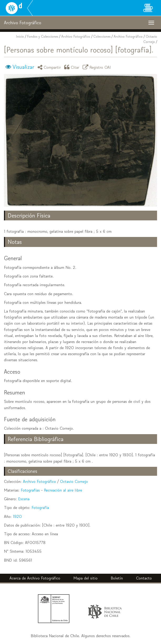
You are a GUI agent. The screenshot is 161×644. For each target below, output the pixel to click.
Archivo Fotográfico (76, 36)
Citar (73, 67)
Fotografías (30, 490)
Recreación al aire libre (63, 490)
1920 (17, 516)
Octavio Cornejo (74, 481)
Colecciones (102, 36)
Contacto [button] (144, 578)
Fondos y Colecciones (43, 36)
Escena (24, 499)
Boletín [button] (117, 578)
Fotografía (40, 507)
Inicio (20, 36)
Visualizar (23, 67)
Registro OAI (98, 67)
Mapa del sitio (85, 578)
